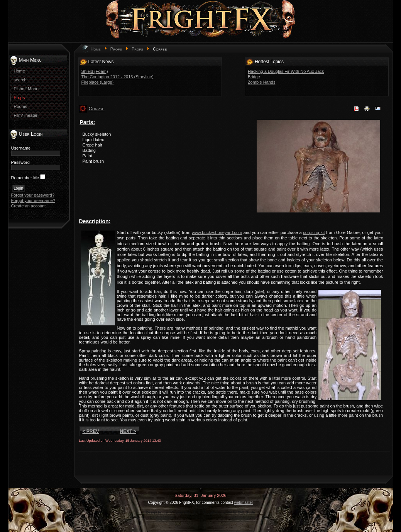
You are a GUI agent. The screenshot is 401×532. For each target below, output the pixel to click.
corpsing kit (314, 232)
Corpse (97, 109)
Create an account (29, 206)
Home (96, 49)
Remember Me (25, 178)
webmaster (244, 503)
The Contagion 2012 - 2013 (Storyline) (118, 77)
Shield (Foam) (95, 71)
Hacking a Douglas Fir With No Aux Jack (286, 71)
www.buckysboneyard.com (217, 232)
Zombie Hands (262, 82)
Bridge (254, 77)
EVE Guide (246, 512)
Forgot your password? (33, 195)
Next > (128, 431)
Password (20, 162)
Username (21, 148)
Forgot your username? (33, 200)
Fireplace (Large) (98, 82)
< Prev (91, 431)
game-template (203, 512)
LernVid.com (173, 512)
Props (116, 49)
